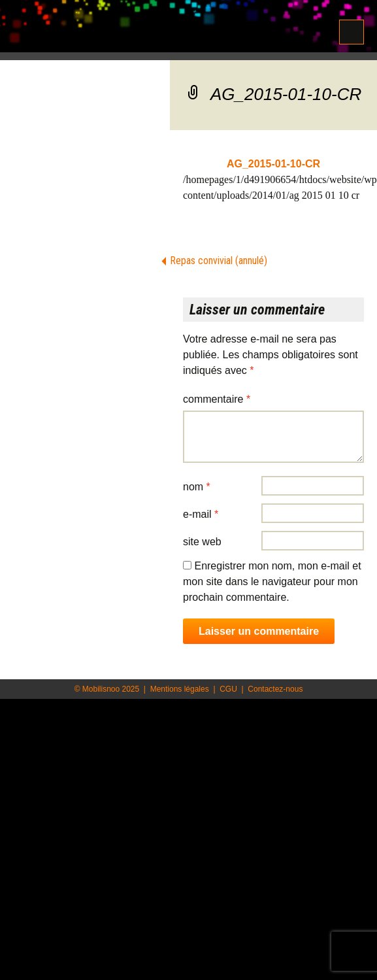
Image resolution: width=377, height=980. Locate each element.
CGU (228, 689)
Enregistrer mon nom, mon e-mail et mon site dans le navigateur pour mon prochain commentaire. (272, 582)
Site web (202, 542)
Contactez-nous (275, 689)
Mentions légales (180, 689)
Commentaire (217, 399)
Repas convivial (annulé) (219, 261)
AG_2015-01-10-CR (273, 164)
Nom (197, 487)
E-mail (201, 514)
